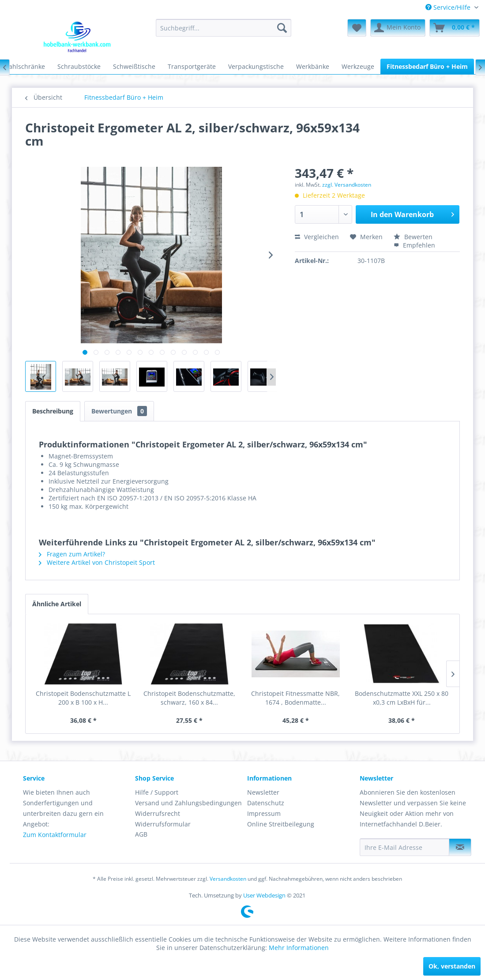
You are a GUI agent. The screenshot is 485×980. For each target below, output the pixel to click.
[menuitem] (452, 7)
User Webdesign (264, 895)
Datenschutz (266, 803)
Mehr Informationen (299, 948)
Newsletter (263, 792)
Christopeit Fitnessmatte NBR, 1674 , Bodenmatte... (295, 698)
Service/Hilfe (449, 7)
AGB (141, 834)
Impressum (264, 813)
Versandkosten (228, 879)
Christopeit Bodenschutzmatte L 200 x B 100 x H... (83, 698)
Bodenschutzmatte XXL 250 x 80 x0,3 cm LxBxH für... (402, 698)
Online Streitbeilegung (281, 824)
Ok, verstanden (452, 966)
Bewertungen (119, 411)
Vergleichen (317, 237)
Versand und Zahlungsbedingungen (188, 803)
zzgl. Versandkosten (347, 185)
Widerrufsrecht (158, 813)
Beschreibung (53, 411)
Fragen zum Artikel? (72, 554)
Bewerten (413, 237)
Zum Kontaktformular (55, 835)
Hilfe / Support (157, 792)
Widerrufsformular (163, 824)
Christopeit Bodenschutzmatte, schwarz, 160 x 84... (189, 698)
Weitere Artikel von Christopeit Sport (97, 562)
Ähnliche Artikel (57, 604)
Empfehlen (414, 245)
